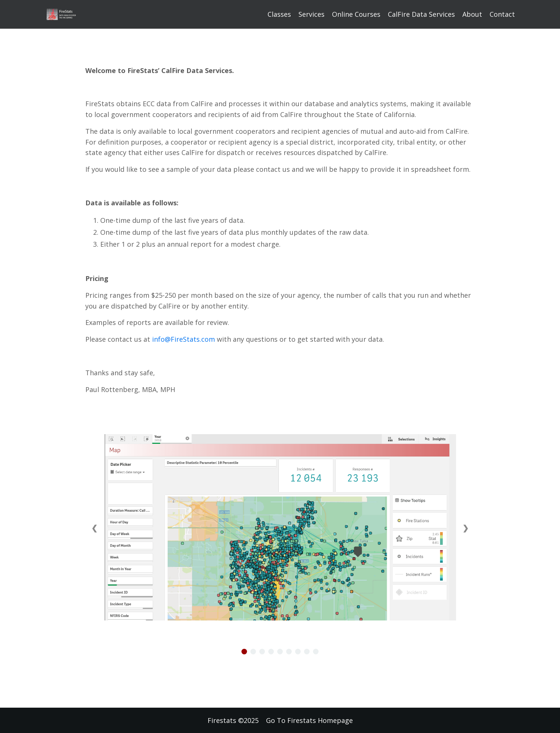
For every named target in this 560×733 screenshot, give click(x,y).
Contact (502, 14)
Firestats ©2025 (233, 720)
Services (311, 14)
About (472, 14)
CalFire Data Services (421, 14)
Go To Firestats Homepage (309, 720)
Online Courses (356, 14)
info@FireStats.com (183, 339)
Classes (279, 14)
